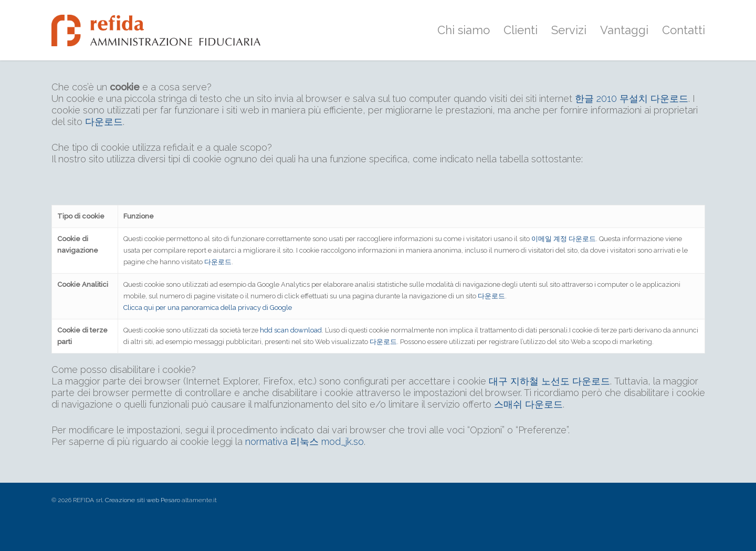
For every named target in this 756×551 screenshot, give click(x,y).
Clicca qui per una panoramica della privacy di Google (208, 308)
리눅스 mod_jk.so (327, 441)
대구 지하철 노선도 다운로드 (549, 381)
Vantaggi (624, 30)
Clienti (521, 30)
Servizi (569, 30)
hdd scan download (291, 330)
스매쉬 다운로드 (528, 404)
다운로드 (104, 122)
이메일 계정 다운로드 (564, 239)
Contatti (684, 30)
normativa (266, 441)
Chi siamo (464, 30)
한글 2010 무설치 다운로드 (632, 98)
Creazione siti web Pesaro (143, 500)
